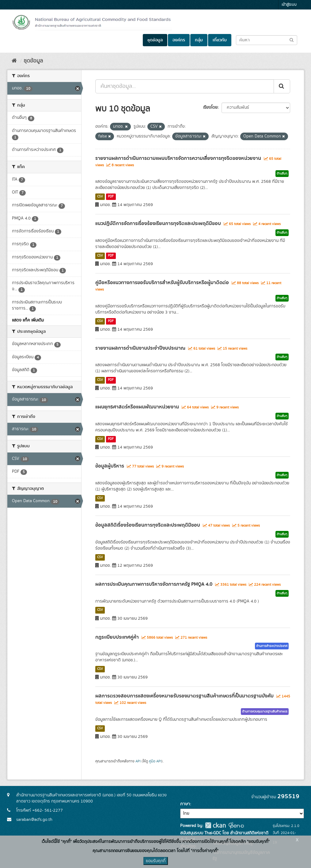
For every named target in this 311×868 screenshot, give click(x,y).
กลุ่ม (199, 40)
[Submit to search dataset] (292, 40)
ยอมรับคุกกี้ (156, 861)
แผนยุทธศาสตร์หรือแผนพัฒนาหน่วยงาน (137, 407)
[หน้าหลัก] (14, 61)
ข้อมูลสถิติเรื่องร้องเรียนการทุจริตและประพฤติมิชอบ (148, 525)
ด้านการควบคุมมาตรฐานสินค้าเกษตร (265, 712)
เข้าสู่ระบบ (289, 5)
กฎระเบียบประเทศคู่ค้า (117, 637)
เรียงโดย (210, 107)
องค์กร (179, 40)
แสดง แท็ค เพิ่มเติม (28, 320)
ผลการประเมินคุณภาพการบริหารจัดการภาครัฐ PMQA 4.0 (154, 584)
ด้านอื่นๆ (282, 174)
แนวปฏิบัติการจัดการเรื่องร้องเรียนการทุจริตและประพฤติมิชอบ (158, 224)
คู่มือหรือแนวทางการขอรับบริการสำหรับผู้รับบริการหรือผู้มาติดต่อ (162, 283)
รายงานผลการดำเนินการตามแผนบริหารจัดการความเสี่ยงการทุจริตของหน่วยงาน (178, 158)
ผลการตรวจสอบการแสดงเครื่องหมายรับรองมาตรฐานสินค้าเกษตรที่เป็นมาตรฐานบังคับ (184, 696)
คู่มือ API (155, 761)
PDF (111, 197)
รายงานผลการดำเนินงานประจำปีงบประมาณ (140, 348)
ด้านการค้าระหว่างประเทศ (272, 646)
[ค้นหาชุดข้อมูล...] (185, 86)
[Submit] (282, 86)
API (138, 761)
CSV (100, 197)
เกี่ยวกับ (220, 40)
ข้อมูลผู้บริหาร (110, 466)
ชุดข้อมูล (155, 40)
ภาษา (185, 804)
